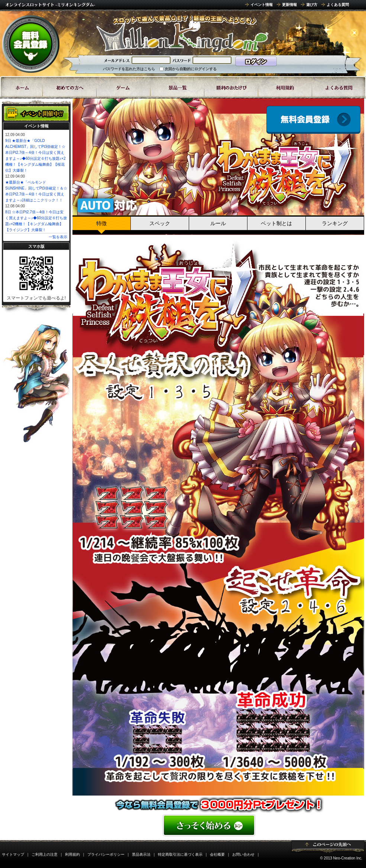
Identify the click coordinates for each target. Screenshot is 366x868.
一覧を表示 (58, 237)
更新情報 (289, 5)
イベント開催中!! (36, 113)
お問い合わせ (243, 854)
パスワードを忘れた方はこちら (129, 69)
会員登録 (313, 120)
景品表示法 (141, 854)
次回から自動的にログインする (191, 69)
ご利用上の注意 (45, 854)
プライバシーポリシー (106, 854)
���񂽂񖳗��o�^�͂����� (218, 825)
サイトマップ (13, 854)
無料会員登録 (31, 44)
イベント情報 (262, 5)
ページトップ (328, 846)
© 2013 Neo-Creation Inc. (341, 858)
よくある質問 (338, 5)
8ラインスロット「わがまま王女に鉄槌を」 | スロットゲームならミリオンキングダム (182, 33)
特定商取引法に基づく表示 (180, 854)
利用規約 (72, 854)
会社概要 (217, 854)
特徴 (101, 223)
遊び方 (312, 5)
